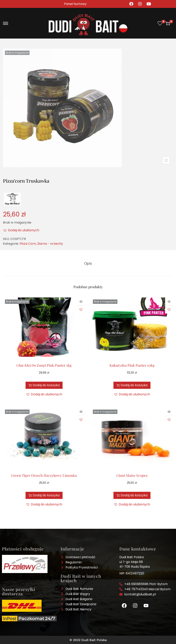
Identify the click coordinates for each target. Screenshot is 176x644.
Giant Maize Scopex (132, 475)
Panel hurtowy (75, 4)
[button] (21, 230)
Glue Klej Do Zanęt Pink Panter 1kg (44, 365)
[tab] (88, 263)
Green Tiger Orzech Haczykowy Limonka (44, 475)
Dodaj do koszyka (44, 385)
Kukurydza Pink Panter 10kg (132, 365)
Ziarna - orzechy (50, 244)
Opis (88, 263)
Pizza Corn (28, 244)
